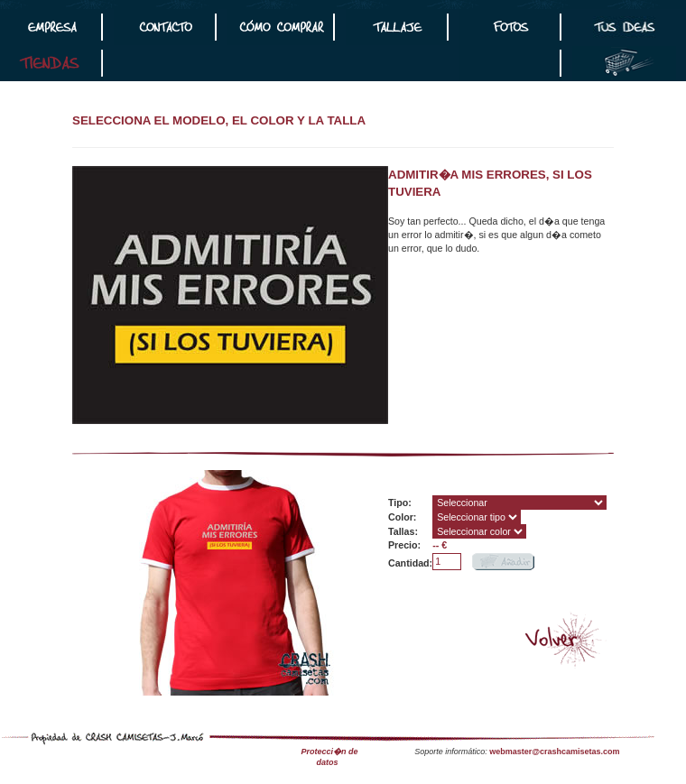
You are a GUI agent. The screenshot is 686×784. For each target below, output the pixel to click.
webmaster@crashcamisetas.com (554, 752)
